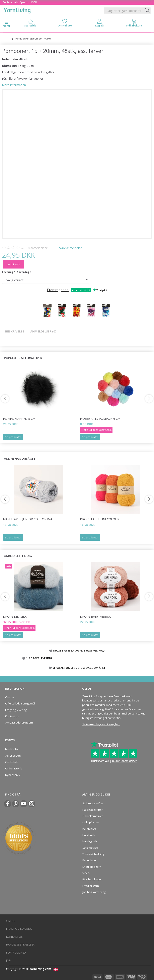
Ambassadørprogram (19, 723)
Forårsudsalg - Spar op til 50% (20, 2)
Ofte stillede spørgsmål (20, 703)
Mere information (14, 85)
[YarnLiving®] (17, 10)
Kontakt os (12, 716)
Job (9, 960)
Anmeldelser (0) (43, 331)
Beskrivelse (15, 331)
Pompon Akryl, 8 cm (19, 419)
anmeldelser (38, 248)
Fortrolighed (16, 953)
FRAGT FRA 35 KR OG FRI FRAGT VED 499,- (79, 651)
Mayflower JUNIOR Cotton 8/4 (28, 519)
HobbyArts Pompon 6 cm (100, 419)
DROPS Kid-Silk (15, 616)
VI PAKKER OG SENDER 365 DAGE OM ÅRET (79, 668)
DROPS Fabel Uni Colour (100, 519)
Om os (10, 697)
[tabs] (134, 24)
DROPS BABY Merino (96, 616)
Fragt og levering (16, 710)
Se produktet (13, 437)
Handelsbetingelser (20, 945)
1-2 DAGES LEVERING (39, 658)
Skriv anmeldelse (70, 248)
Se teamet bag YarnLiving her (101, 724)
